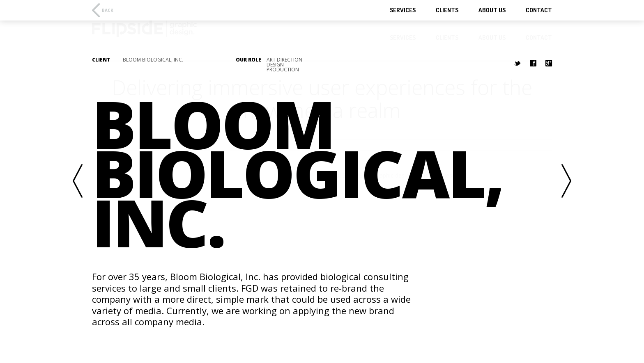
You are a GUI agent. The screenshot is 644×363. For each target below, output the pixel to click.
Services (403, 10)
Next (566, 181)
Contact (539, 10)
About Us (492, 10)
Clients (447, 10)
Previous (78, 181)
